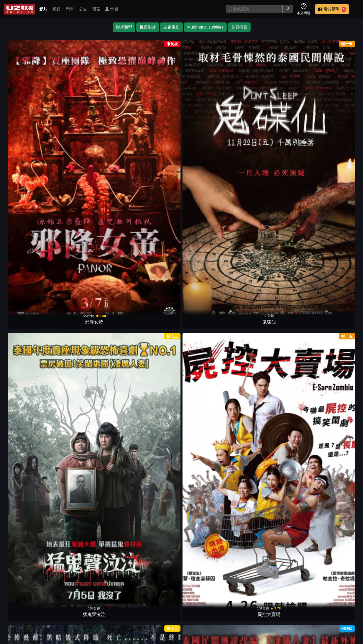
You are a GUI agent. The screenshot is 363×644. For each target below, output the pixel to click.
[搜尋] (254, 9)
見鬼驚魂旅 (115, 411)
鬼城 (248, 411)
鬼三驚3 (159, 257)
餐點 (56, 9)
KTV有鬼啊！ (115, 257)
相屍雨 (248, 257)
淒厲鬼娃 (248, 103)
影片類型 (124, 27)
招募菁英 (297, 608)
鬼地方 (337, 488)
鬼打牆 (204, 334)
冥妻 (71, 488)
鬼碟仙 (71, 103)
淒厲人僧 (337, 103)
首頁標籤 (239, 27)
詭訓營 (337, 334)
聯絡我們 (272, 608)
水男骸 (159, 565)
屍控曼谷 (248, 180)
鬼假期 (159, 334)
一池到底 (337, 180)
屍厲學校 (71, 334)
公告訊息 (248, 608)
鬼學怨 (115, 180)
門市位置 (223, 608)
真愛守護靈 (71, 411)
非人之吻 (292, 180)
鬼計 (292, 103)
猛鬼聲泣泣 (115, 103)
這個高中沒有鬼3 (292, 411)
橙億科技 (190, 638)
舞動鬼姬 (159, 180)
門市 (70, 9)
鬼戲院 (204, 488)
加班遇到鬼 (159, 488)
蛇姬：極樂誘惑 (204, 411)
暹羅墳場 (71, 257)
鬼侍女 (26, 180)
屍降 (26, 257)
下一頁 (181, 584)
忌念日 (204, 257)
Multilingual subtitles (205, 27)
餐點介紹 (198, 608)
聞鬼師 (159, 411)
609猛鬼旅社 (26, 334)
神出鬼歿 (26, 411)
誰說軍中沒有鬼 (26, 488)
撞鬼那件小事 (204, 565)
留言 (96, 9)
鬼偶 (204, 103)
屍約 (292, 257)
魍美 (337, 257)
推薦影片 (148, 27)
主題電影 (171, 27)
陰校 (115, 334)
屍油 (115, 488)
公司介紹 (322, 608)
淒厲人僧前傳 (71, 180)
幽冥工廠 (248, 488)
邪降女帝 (26, 103)
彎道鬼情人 (292, 488)
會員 (112, 9)
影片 (43, 9)
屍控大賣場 (159, 103)
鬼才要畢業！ (292, 334)
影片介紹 (173, 608)
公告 (83, 9)
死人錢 (337, 411)
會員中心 (346, 608)
